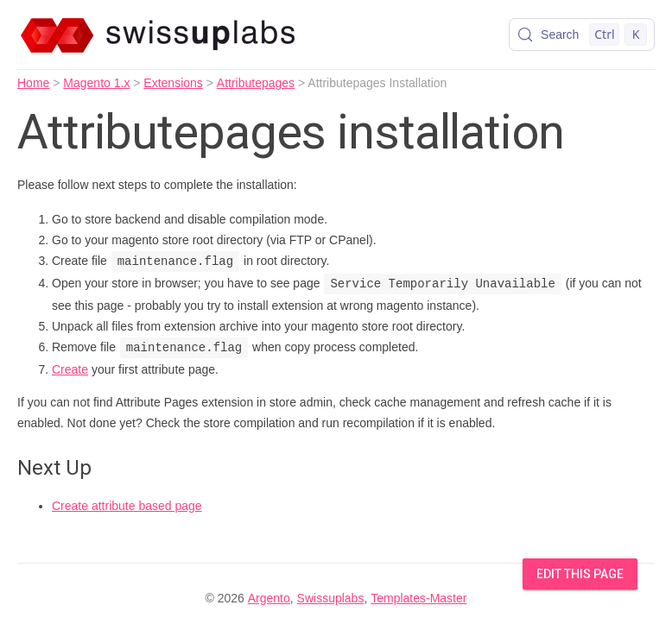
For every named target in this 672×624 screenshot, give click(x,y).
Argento (269, 598)
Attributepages (256, 83)
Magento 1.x (96, 83)
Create (70, 369)
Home (33, 83)
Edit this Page (580, 574)
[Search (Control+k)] (582, 35)
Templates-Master (418, 598)
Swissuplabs (331, 598)
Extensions (173, 83)
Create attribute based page (127, 506)
